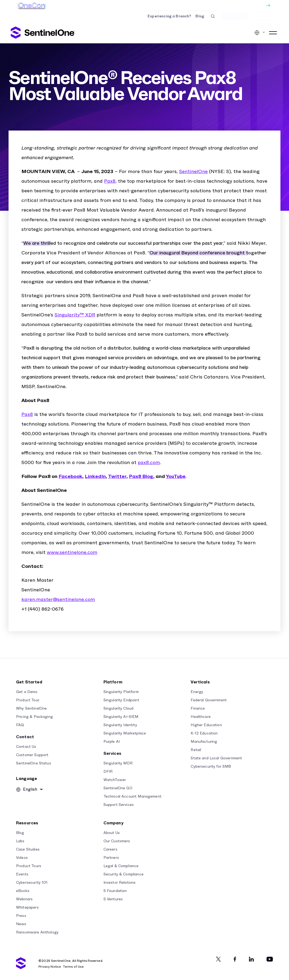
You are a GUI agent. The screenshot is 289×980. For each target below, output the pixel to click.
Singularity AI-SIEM (121, 717)
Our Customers (117, 841)
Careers (110, 849)
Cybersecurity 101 (32, 883)
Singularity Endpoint (121, 700)
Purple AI (112, 742)
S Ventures (113, 899)
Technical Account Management (132, 797)
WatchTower (115, 780)
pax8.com (149, 463)
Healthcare (201, 717)
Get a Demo (27, 692)
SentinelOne (193, 172)
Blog (200, 16)
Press (21, 916)
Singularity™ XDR (75, 315)
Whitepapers (27, 908)
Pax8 (110, 181)
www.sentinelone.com (72, 553)
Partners (111, 858)
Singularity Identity (120, 725)
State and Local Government (216, 758)
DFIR (108, 772)
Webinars (24, 899)
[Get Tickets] (144, 5)
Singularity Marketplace (125, 733)
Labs (20, 841)
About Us (112, 833)
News (21, 924)
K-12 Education (204, 733)
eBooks (23, 891)
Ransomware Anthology (37, 932)
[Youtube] (270, 959)
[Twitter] (218, 959)
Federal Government (209, 700)
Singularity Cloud (119, 709)
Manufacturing (204, 742)
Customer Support (32, 755)
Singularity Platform (121, 692)
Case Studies (28, 849)
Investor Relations (120, 883)
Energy (197, 692)
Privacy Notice (50, 967)
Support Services (119, 805)
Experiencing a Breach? (169, 16)
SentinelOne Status (34, 763)
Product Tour (28, 700)
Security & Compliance (124, 874)
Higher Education (206, 725)
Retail (196, 750)
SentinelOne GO (118, 788)
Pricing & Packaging (34, 717)
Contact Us (26, 747)
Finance (198, 709)
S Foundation (115, 891)
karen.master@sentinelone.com (58, 600)
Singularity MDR (118, 763)
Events (22, 874)
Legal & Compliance (121, 866)
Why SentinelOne (31, 709)
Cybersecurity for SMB (211, 767)
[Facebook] (235, 959)
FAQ (20, 725)
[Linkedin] (251, 959)
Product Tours (29, 866)
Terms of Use (73, 967)
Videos (22, 858)
